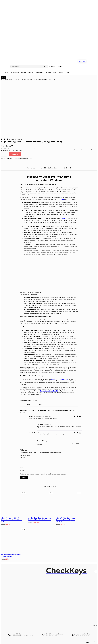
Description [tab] (31, 168)
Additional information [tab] (49, 168)
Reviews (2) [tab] (68, 168)
